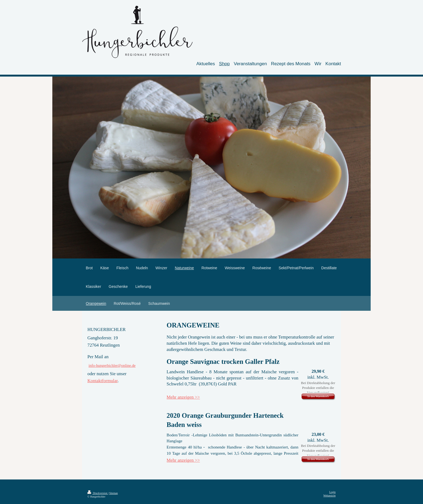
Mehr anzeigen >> (183, 397)
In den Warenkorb (318, 396)
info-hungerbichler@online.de (112, 365)
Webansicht (330, 496)
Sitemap (114, 493)
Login (332, 492)
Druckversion (98, 493)
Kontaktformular (103, 381)
